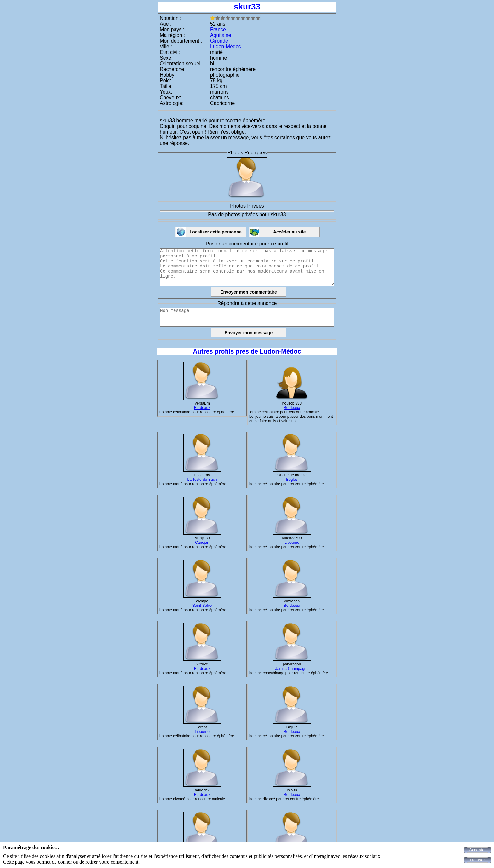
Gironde (219, 41)
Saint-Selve (202, 606)
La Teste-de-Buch (202, 480)
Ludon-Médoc (226, 46)
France (218, 29)
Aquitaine (221, 35)
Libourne (292, 543)
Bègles (292, 480)
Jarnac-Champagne (292, 669)
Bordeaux (202, 408)
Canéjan (202, 543)
